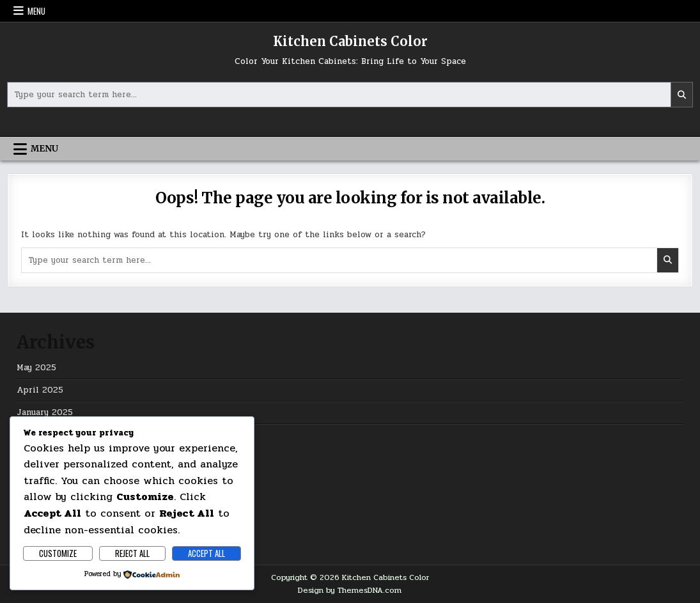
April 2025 (40, 390)
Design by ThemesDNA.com (350, 590)
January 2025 (45, 412)
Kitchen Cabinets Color (350, 41)
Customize (58, 553)
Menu (36, 11)
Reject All (132, 553)
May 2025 (36, 368)
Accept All (206, 553)
